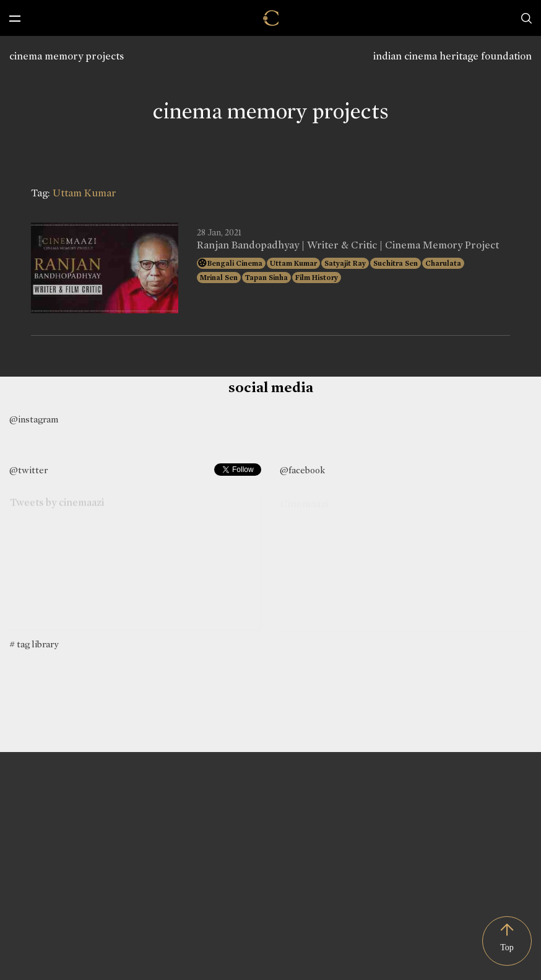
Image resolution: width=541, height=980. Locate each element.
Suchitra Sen (396, 263)
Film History (317, 278)
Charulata (443, 263)
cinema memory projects (67, 56)
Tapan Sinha (266, 278)
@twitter (28, 470)
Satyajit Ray (345, 263)
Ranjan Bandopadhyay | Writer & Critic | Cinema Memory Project (348, 245)
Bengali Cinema (235, 263)
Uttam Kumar (293, 263)
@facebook (302, 470)
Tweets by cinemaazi (57, 504)
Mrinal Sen (219, 278)
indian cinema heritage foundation (452, 56)
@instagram (34, 419)
